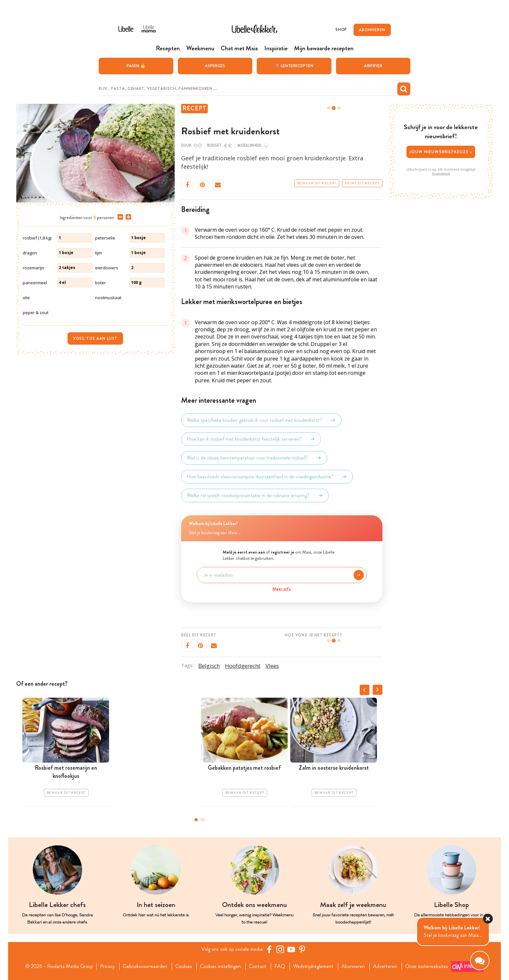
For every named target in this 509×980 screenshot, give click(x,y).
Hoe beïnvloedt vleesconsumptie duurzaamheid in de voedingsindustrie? (267, 477)
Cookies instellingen (220, 966)
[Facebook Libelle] (269, 949)
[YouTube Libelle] (291, 949)
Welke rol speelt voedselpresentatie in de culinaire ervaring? (255, 496)
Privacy (107, 966)
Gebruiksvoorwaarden (145, 966)
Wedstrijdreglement (313, 966)
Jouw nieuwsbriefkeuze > (441, 152)
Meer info (282, 589)
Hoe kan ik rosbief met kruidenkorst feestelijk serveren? (251, 439)
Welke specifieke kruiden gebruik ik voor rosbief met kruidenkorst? (261, 420)
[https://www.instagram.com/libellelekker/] (280, 949)
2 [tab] (203, 820)
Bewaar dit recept (317, 183)
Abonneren (353, 966)
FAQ (280, 966)
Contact (258, 966)
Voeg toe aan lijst (95, 338)
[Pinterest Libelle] (302, 949)
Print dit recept (362, 183)
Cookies (184, 966)
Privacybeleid (441, 174)
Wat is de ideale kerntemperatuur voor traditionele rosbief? (254, 458)
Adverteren (385, 966)
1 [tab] (196, 820)
